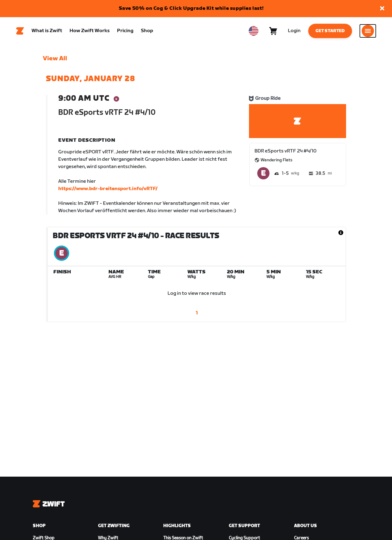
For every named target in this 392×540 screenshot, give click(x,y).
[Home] (20, 31)
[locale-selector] (254, 31)
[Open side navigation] (368, 31)
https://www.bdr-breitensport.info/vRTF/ (108, 189)
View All (55, 58)
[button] (382, 9)
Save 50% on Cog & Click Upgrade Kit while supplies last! (191, 8)
